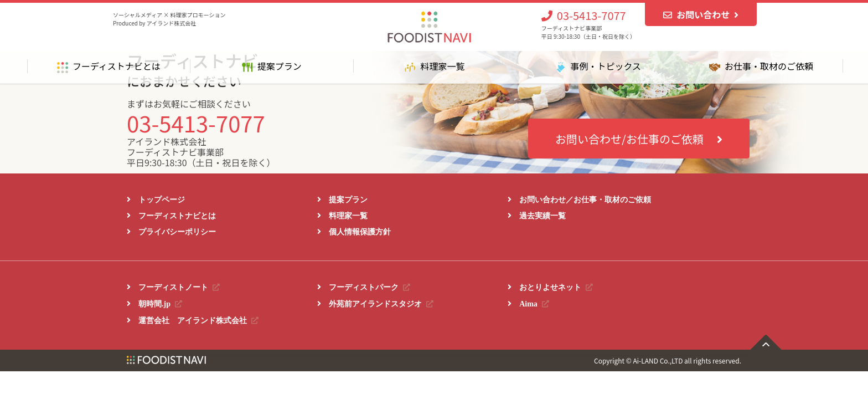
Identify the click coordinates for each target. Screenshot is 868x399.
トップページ (162, 199)
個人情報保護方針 (360, 232)
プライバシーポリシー (177, 232)
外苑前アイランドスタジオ (381, 304)
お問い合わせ (701, 14)
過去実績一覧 (542, 216)
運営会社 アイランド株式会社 (198, 320)
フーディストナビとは (177, 216)
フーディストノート (179, 287)
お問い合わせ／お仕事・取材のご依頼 (585, 199)
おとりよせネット (556, 287)
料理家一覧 (348, 216)
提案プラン (348, 199)
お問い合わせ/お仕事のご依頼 (639, 139)
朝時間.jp (160, 304)
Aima (534, 304)
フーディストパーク (370, 287)
